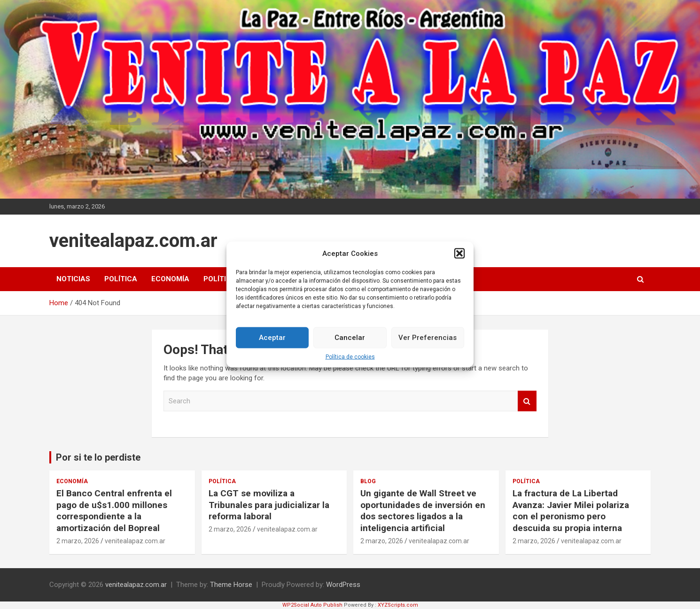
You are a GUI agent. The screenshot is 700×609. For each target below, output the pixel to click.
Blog (368, 481)
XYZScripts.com (398, 605)
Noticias (73, 279)
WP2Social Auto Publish (312, 605)
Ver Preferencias (428, 342)
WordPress (343, 585)
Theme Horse (231, 585)
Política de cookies (350, 361)
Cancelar (350, 342)
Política (121, 279)
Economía (170, 279)
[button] (459, 258)
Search (527, 401)
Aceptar (272, 342)
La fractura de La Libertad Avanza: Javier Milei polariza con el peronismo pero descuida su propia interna (571, 511)
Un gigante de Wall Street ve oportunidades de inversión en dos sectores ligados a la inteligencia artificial (423, 511)
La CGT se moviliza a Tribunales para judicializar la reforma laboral (269, 505)
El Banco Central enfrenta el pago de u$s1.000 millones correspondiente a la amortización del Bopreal (114, 511)
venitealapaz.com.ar (133, 241)
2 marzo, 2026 (78, 541)
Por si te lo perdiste (98, 457)
